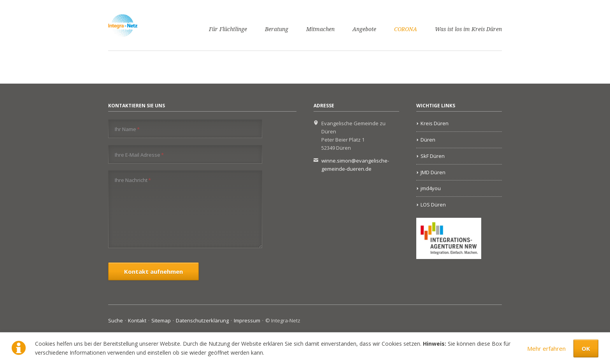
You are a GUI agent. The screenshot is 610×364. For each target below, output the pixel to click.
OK (586, 348)
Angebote (364, 29)
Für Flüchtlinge (228, 29)
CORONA (406, 29)
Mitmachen (320, 29)
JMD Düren (433, 172)
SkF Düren (433, 156)
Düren (428, 140)
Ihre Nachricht (133, 180)
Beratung (277, 29)
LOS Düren (433, 205)
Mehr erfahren (546, 348)
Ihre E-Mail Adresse (139, 155)
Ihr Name (127, 129)
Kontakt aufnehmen (153, 271)
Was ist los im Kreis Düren (468, 29)
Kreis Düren (435, 123)
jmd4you (431, 188)
